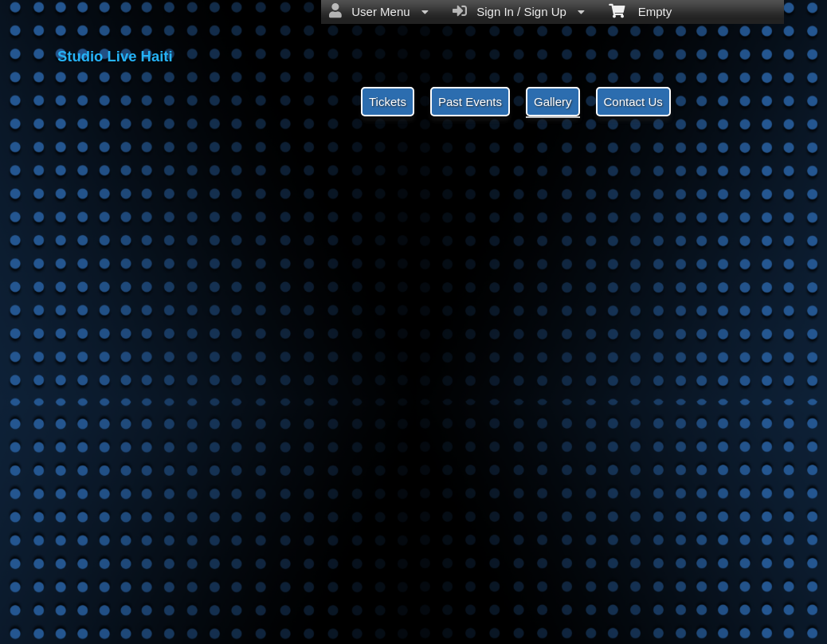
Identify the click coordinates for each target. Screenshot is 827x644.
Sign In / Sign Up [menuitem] (519, 11)
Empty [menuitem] (640, 10)
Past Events (470, 102)
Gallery (553, 102)
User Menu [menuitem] (379, 11)
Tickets (388, 102)
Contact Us (633, 102)
